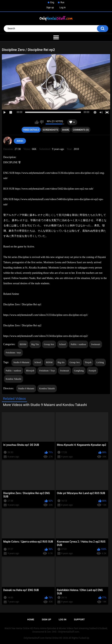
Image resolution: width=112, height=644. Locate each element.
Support (79, 619)
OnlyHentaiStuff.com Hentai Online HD (43, 638)
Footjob (92, 371)
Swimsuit (96, 344)
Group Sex (49, 344)
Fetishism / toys (13, 353)
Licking (100, 362)
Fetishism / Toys (47, 371)
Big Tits (35, 344)
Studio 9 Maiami (21, 362)
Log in (63, 8)
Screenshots (50, 130)
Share (66, 130)
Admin (20, 141)
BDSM (23, 344)
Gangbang (79, 371)
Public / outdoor (78, 344)
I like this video (37, 122)
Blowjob (30, 371)
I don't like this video (42, 122)
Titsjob (88, 362)
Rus (62, 2)
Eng (52, 2)
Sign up (50, 8)
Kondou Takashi (14, 379)
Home (31, 619)
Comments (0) (81, 130)
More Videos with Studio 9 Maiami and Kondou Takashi (45, 405)
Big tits (61, 362)
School (62, 344)
